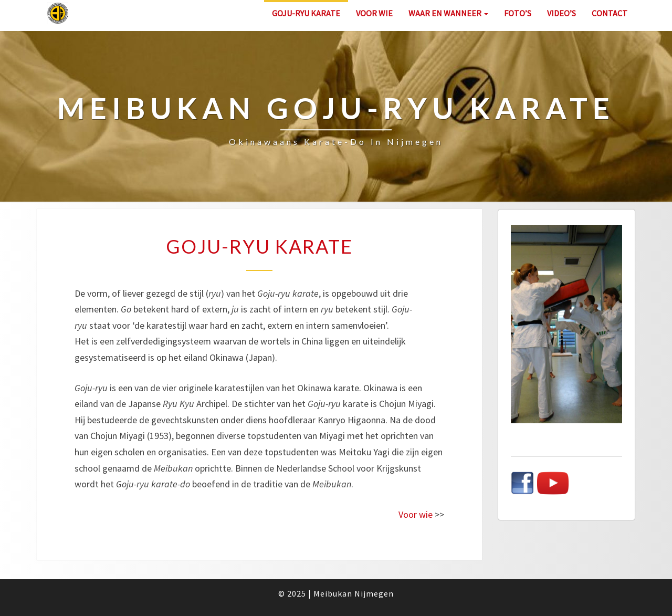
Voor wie (374, 13)
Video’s (561, 13)
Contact (610, 13)
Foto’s (518, 13)
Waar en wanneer (448, 13)
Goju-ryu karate (306, 13)
